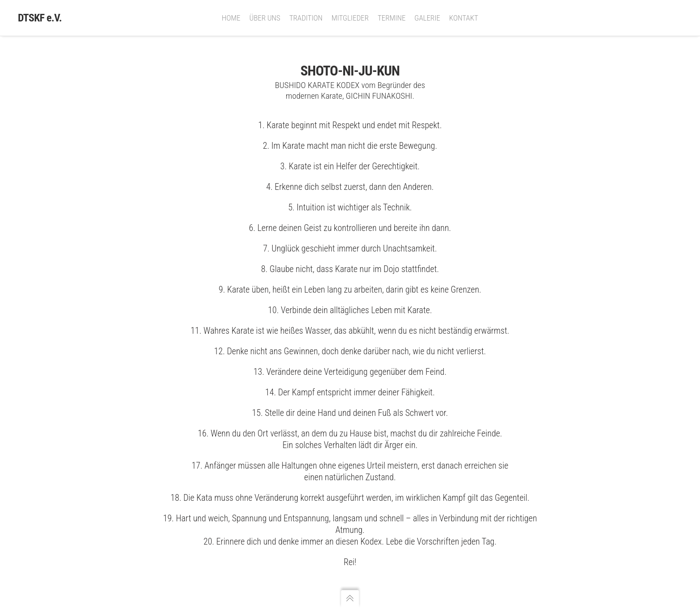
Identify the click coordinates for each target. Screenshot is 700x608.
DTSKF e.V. (40, 18)
